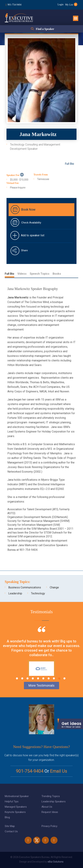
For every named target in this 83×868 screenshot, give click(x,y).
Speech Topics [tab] (40, 274)
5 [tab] (38, 678)
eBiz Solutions (56, 862)
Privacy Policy (49, 826)
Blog (7, 817)
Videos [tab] (22, 274)
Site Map (10, 826)
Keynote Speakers (15, 812)
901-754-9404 (15, 5)
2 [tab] (22, 678)
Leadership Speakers (54, 801)
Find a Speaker (45, 29)
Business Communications (25, 587)
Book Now (28, 209)
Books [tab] (57, 274)
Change (54, 587)
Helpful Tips (12, 801)
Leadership (15, 593)
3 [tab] (28, 678)
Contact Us (11, 831)
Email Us (59, 771)
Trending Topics (51, 796)
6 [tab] (43, 678)
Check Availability (31, 223)
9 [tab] (59, 678)
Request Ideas (50, 812)
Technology (38, 593)
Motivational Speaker (17, 796)
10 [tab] (64, 678)
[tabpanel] (41, 656)
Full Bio (69, 164)
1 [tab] (17, 678)
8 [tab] (54, 678)
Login (60, 4)
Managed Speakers (16, 807)
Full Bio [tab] (9, 274)
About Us (47, 807)
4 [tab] (33, 678)
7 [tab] (49, 678)
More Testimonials (41, 685)
